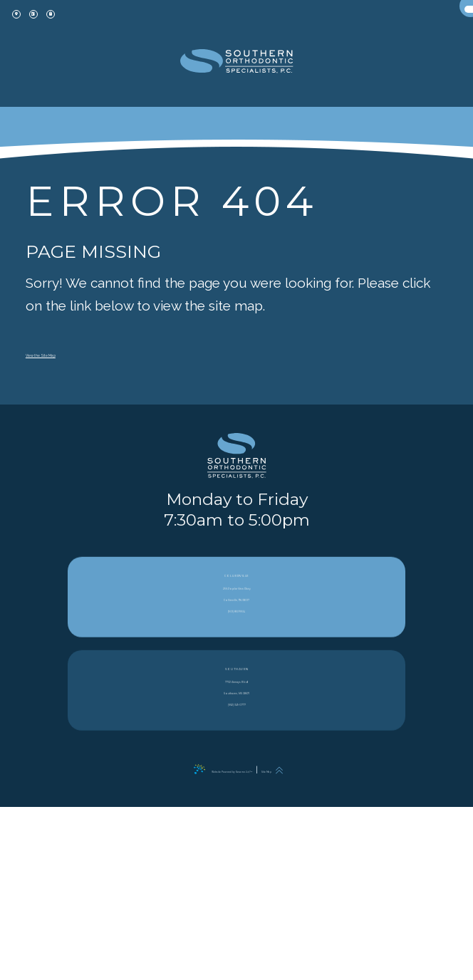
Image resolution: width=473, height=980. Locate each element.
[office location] (28, 26)
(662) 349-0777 (237, 906)
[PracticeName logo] (236, 521)
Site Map (308, 943)
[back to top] (341, 943)
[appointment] (70, 26)
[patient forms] (111, 26)
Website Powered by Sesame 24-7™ (212, 943)
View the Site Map (82, 352)
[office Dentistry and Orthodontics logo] (237, 75)
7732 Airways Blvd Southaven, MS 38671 (236, 877)
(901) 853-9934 (237, 798)
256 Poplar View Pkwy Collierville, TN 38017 (236, 770)
